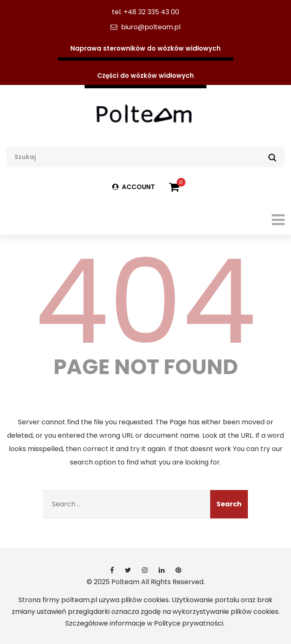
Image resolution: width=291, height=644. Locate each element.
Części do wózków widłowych (145, 76)
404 (146, 302)
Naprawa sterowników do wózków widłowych (145, 48)
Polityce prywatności (189, 623)
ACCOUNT (134, 187)
